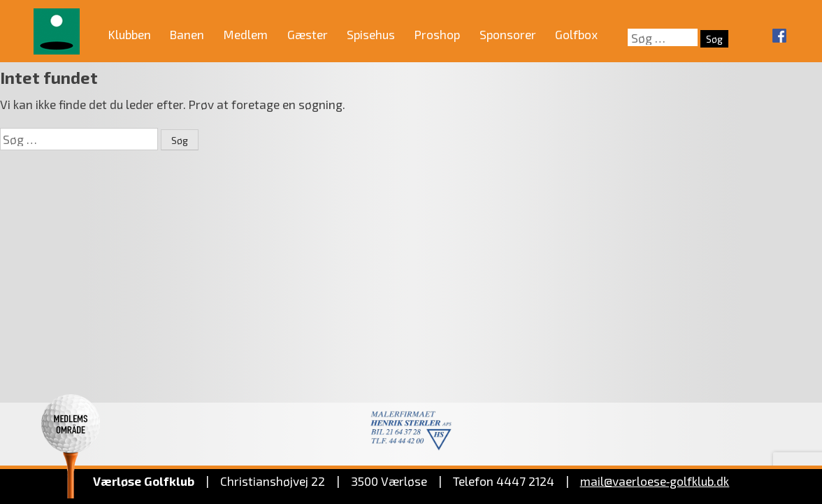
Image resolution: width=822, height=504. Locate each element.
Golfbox (576, 34)
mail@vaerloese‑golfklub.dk (655, 481)
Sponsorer (508, 34)
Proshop (437, 34)
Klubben (130, 34)
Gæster (308, 34)
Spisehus (371, 34)
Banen (187, 34)
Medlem (246, 34)
